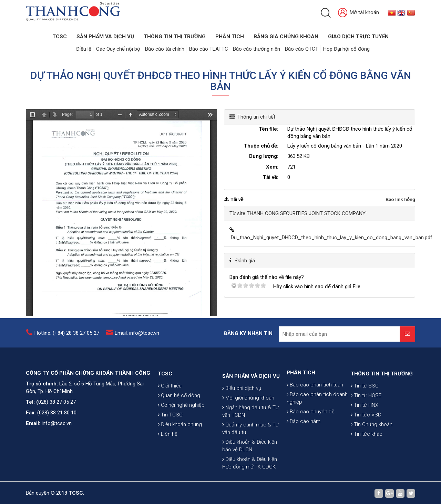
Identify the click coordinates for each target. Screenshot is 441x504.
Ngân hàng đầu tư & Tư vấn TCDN (250, 455)
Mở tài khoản (358, 13)
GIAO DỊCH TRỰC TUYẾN (358, 37)
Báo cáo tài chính (165, 49)
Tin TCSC (170, 445)
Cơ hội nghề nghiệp (181, 436)
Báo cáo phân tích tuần (315, 410)
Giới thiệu (170, 416)
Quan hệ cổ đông (179, 426)
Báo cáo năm (304, 447)
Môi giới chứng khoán (248, 442)
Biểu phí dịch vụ (242, 432)
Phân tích (230, 37)
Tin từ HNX (365, 436)
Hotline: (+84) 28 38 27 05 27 (67, 338)
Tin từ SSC (365, 416)
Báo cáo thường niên (257, 49)
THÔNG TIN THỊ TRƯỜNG (175, 37)
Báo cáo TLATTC (209, 49)
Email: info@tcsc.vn (137, 338)
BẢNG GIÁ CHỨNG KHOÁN (286, 37)
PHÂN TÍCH (301, 398)
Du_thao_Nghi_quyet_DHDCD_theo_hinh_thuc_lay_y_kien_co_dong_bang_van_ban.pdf (332, 238)
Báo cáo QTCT (302, 49)
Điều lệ (84, 49)
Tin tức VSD (366, 445)
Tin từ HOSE (366, 426)
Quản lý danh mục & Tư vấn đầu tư (250, 473)
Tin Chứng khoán (372, 455)
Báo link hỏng (400, 199)
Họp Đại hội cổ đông (346, 49)
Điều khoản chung (180, 455)
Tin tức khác (367, 465)
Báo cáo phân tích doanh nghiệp (317, 424)
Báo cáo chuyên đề (311, 437)
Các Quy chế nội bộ (118, 49)
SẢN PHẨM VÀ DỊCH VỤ (105, 37)
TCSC (60, 37)
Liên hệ (168, 465)
